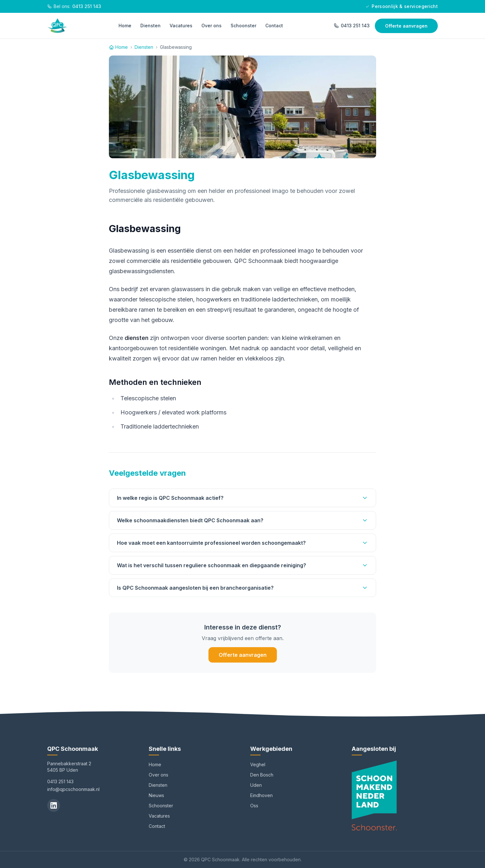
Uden (256, 785)
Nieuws (156, 795)
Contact (274, 26)
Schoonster (243, 26)
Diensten (150, 26)
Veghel (258, 764)
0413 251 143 (352, 26)
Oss (254, 806)
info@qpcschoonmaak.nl (73, 789)
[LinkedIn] (54, 805)
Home (125, 26)
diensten (137, 338)
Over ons (212, 26)
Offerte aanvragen (406, 26)
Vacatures (181, 26)
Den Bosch (262, 775)
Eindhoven (261, 795)
